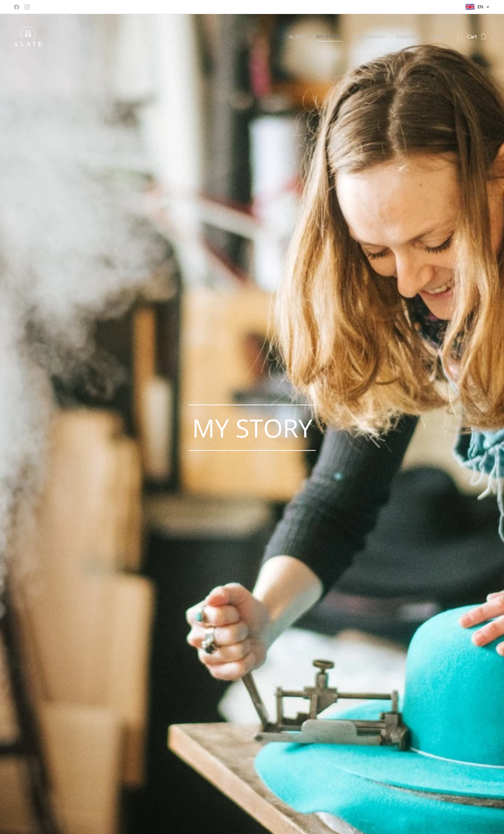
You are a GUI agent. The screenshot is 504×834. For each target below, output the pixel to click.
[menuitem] (295, 37)
